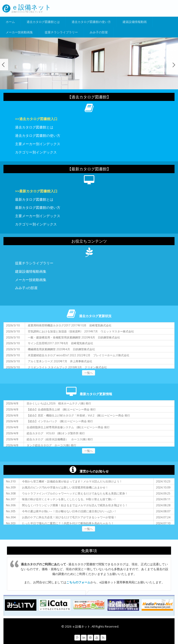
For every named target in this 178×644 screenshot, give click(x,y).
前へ (4, 65)
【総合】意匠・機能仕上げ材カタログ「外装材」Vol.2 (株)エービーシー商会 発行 (78, 415)
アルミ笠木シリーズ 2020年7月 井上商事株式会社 (60, 361)
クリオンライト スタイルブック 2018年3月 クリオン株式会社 (67, 367)
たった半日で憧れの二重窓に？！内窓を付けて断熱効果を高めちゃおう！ (68, 523)
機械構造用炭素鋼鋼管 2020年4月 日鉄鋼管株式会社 (61, 349)
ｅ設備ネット (31, 7)
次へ (174, 65)
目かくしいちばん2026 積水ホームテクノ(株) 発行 (59, 403)
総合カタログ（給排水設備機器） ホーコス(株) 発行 (60, 439)
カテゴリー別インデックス (36, 152)
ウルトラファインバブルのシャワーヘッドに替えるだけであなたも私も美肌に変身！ (75, 493)
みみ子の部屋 (99, 32)
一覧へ (89, 373)
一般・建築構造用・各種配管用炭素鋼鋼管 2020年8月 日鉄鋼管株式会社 (74, 337)
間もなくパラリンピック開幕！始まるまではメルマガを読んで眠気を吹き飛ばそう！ (75, 505)
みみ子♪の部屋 (26, 288)
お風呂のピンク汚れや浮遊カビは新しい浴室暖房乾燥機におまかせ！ (65, 487)
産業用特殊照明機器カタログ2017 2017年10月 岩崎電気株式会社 (70, 325)
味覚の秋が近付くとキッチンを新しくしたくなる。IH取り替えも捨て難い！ (69, 499)
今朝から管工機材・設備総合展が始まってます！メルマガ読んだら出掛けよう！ (72, 481)
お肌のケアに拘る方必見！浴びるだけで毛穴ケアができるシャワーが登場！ (69, 517)
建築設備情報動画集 (31, 271)
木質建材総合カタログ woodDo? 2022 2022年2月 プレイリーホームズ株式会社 (79, 355)
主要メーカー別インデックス (38, 144)
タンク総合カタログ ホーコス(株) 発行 (51, 445)
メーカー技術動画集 (19, 32)
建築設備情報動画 (135, 22)
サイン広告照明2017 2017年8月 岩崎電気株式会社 (60, 343)
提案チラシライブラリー (61, 32)
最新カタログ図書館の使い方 (38, 207)
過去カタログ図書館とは (43, 22)
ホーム (10, 22)
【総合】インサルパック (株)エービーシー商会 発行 (60, 421)
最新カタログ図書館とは (34, 199)
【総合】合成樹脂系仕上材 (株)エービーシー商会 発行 (61, 409)
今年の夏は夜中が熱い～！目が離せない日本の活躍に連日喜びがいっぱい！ (69, 511)
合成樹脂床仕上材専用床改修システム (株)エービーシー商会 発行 (68, 427)
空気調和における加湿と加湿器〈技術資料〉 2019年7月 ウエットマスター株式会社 (81, 331)
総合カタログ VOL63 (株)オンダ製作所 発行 (56, 433)
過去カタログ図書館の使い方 (91, 22)
